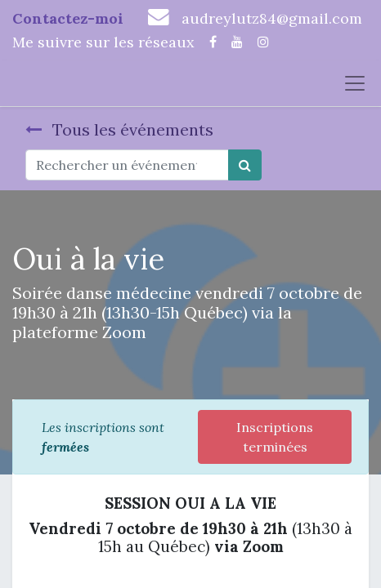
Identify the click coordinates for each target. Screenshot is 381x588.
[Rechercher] (245, 165)
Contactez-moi (68, 18)
